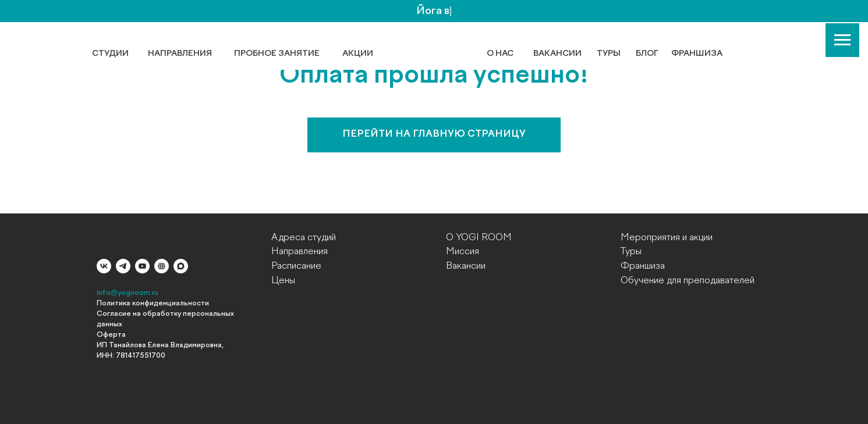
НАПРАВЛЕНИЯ (180, 54)
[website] (162, 266)
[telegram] (123, 266)
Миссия (463, 252)
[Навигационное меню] (842, 40)
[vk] (104, 266)
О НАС (500, 54)
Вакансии (466, 266)
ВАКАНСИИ (557, 54)
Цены (283, 281)
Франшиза (643, 266)
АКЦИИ (358, 54)
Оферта (111, 335)
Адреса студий (304, 238)
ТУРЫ (609, 54)
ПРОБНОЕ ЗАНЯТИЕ (277, 54)
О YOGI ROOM (479, 238)
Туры (631, 252)
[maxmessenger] (181, 266)
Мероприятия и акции (667, 238)
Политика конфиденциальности (153, 304)
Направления (300, 252)
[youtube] (142, 266)
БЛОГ (647, 54)
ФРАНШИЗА (697, 54)
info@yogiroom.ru (127, 293)
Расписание (296, 266)
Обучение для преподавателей (688, 281)
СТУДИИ (110, 54)
